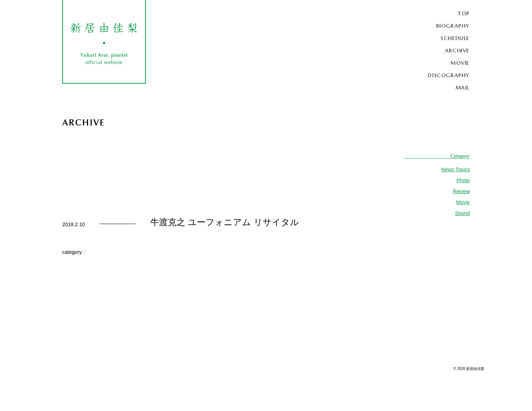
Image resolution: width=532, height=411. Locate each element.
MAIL (463, 88)
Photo (463, 180)
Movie (463, 202)
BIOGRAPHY (453, 26)
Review (461, 191)
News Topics (456, 169)
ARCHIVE (457, 51)
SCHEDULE (455, 38)
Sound (462, 213)
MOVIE (460, 63)
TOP (464, 13)
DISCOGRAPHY (449, 75)
